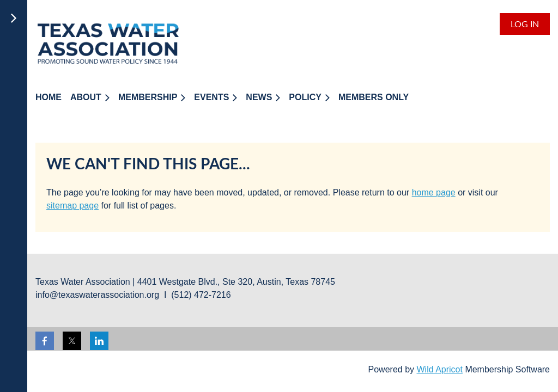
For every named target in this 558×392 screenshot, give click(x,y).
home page (434, 192)
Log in (525, 24)
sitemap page (72, 206)
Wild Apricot (439, 369)
